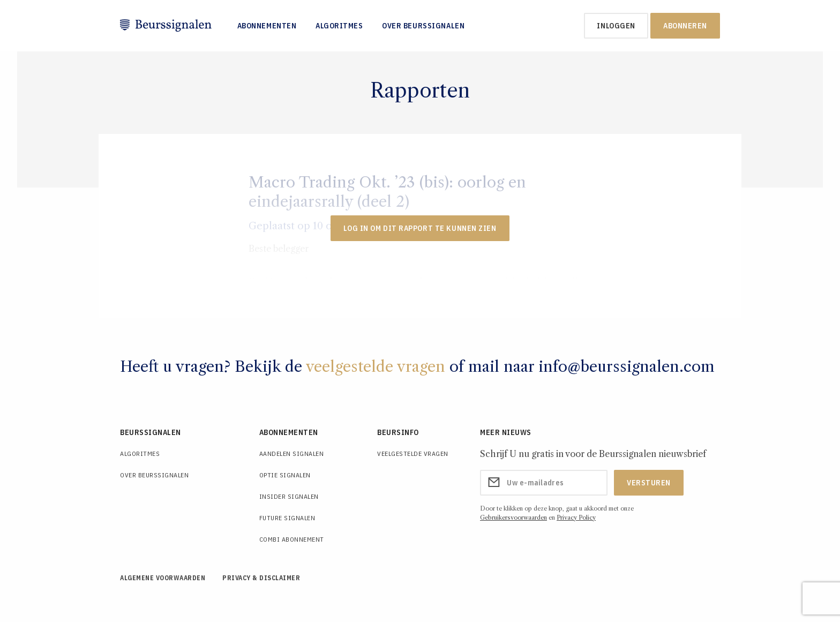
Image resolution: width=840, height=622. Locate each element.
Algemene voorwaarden (163, 578)
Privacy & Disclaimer (261, 578)
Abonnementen (267, 26)
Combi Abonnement (292, 539)
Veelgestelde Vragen (413, 454)
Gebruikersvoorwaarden (513, 518)
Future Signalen (287, 518)
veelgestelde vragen (376, 366)
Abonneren (685, 26)
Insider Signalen (289, 496)
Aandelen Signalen (292, 454)
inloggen (616, 26)
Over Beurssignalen (423, 26)
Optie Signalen (285, 475)
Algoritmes (339, 26)
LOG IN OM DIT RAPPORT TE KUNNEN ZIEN (420, 228)
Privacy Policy (576, 518)
